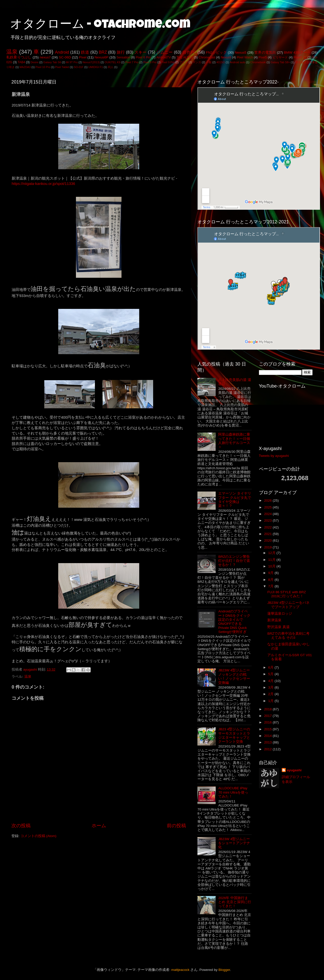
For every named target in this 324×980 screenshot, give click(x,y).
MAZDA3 (25, 67)
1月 (271, 701)
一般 (209, 62)
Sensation (123, 57)
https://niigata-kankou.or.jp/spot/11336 (43, 184)
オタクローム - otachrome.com (100, 25)
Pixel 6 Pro (143, 57)
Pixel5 (263, 57)
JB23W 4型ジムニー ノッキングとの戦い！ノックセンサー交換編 (234, 676)
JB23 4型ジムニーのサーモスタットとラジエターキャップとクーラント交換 (234, 735)
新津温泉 (274, 620)
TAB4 (21, 62)
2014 (268, 736)
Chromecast (207, 57)
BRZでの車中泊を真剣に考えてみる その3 (288, 636)
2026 (268, 500)
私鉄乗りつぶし (19, 57)
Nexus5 (241, 52)
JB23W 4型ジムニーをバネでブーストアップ (288, 605)
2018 (268, 709)
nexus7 (45, 57)
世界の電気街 (265, 52)
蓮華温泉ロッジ (280, 614)
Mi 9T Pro (72, 62)
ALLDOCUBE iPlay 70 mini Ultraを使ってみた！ (233, 792)
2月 (271, 694)
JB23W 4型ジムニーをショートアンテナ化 (234, 843)
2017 (268, 716)
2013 (268, 742)
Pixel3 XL (300, 57)
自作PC (189, 52)
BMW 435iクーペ (297, 52)
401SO (221, 62)
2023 (268, 520)
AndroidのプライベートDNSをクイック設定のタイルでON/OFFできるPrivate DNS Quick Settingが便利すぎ (234, 622)
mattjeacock (180, 970)
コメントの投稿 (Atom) (38, 836)
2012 (268, 749)
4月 (271, 681)
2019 (268, 547)
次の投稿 (21, 826)
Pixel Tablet (62, 67)
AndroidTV (163, 57)
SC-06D (65, 57)
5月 (271, 674)
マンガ (197, 62)
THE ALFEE (185, 57)
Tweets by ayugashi (274, 456)
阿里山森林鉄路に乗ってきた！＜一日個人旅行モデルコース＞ (234, 441)
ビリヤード (280, 57)
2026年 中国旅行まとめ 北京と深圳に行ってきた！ (235, 902)
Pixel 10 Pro (43, 67)
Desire (35, 62)
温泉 (12, 52)
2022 (268, 527)
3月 (271, 687)
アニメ (184, 62)
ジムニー (165, 52)
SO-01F (79, 67)
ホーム (99, 826)
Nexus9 (226, 57)
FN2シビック (216, 52)
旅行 (121, 52)
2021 (268, 534)
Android (62, 52)
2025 (268, 507)
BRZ (103, 52)
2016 (268, 722)
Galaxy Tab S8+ (280, 62)
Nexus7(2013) (91, 62)
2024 (268, 514)
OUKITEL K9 (112, 62)
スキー (140, 52)
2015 (268, 729)
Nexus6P (101, 57)
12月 (272, 553)
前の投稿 (176, 826)
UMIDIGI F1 (96, 67)
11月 (272, 560)
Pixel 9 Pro (168, 62)
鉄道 (85, 52)
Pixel (83, 57)
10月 (272, 566)
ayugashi (294, 770)
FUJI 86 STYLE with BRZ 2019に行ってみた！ (287, 594)
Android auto (238, 62)
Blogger (224, 970)
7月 (271, 586)
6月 (271, 667)
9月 (271, 573)
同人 (111, 67)
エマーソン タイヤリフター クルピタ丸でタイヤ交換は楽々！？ (235, 500)
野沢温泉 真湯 (278, 627)
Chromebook (258, 62)
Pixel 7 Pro (132, 62)
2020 (268, 540)
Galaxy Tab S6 (52, 62)
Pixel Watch (245, 57)
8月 (271, 580)
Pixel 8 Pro (150, 62)
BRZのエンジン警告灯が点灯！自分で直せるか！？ (234, 561)
